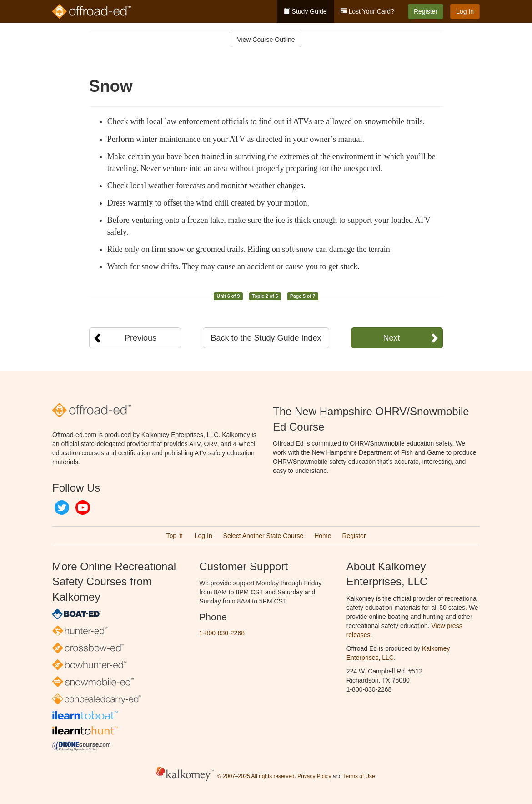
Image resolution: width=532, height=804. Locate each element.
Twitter (62, 508)
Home (323, 536)
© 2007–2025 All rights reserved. (257, 776)
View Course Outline (266, 40)
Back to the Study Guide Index (266, 338)
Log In (465, 11)
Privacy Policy (314, 776)
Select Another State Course (263, 536)
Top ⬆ (175, 536)
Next (391, 338)
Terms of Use (359, 776)
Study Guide (305, 11)
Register (426, 11)
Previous (141, 338)
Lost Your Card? (367, 11)
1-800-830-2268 (222, 633)
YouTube (83, 508)
